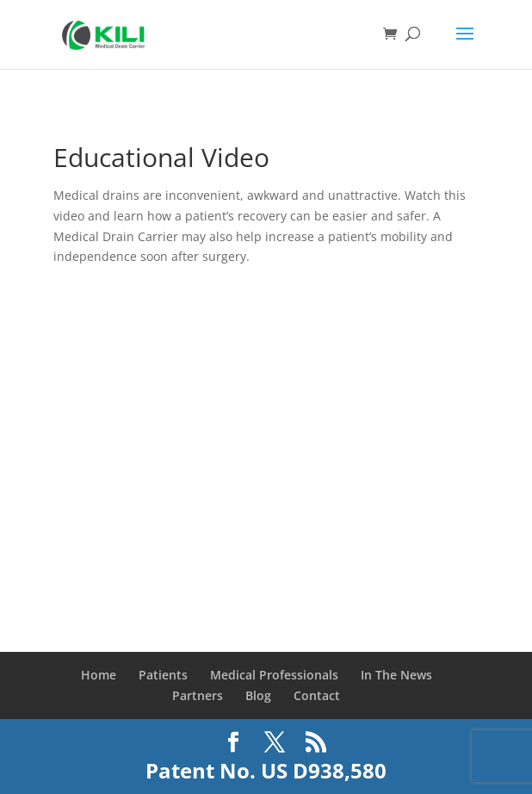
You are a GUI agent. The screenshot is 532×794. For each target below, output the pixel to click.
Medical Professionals (274, 675)
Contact (317, 695)
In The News (396, 675)
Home (99, 675)
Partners (198, 695)
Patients (163, 675)
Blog (258, 695)
